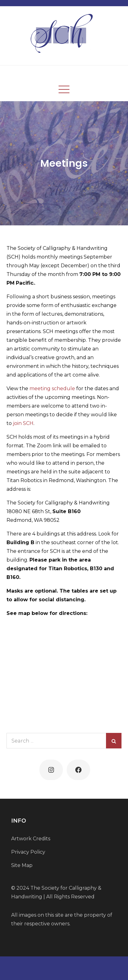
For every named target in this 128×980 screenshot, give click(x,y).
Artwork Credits (31, 839)
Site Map (22, 865)
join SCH (23, 423)
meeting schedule (52, 388)
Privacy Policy (28, 852)
